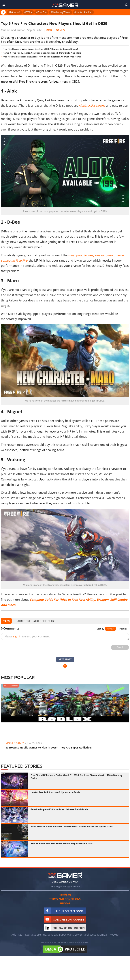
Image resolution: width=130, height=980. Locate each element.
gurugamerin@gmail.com (67, 886)
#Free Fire (41, 12)
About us (65, 895)
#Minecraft (14, 12)
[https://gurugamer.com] (65, 875)
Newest (110, 629)
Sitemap (65, 903)
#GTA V (28, 12)
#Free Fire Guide (44, 621)
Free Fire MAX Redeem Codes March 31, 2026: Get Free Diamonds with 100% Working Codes (76, 777)
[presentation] (14, 621)
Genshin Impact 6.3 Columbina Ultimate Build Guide (59, 809)
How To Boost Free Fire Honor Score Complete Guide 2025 (62, 844)
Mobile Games (55, 30)
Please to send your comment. (28, 636)
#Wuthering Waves (61, 12)
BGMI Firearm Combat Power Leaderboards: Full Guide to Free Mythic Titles (72, 826)
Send (120, 647)
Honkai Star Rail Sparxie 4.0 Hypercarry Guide (55, 792)
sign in (17, 636)
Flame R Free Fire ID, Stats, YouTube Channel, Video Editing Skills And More (42, 53)
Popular (123, 629)
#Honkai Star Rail (83, 12)
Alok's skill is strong (92, 106)
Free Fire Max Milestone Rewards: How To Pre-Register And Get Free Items (42, 57)
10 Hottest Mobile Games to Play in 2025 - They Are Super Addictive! (49, 747)
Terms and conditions (65, 899)
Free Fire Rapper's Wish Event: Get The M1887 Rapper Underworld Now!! (40, 49)
